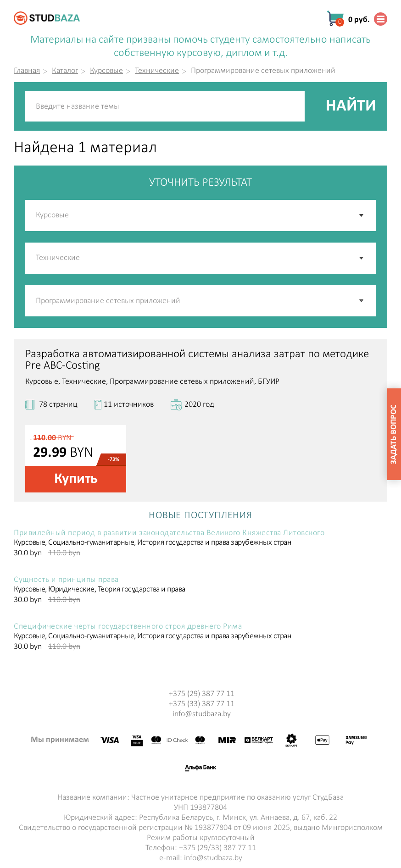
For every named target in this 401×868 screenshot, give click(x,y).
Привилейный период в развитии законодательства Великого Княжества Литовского (169, 533)
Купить (76, 479)
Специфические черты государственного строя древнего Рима (128, 627)
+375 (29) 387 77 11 (202, 694)
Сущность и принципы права (66, 580)
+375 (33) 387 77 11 (202, 704)
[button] (362, 301)
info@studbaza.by (202, 714)
